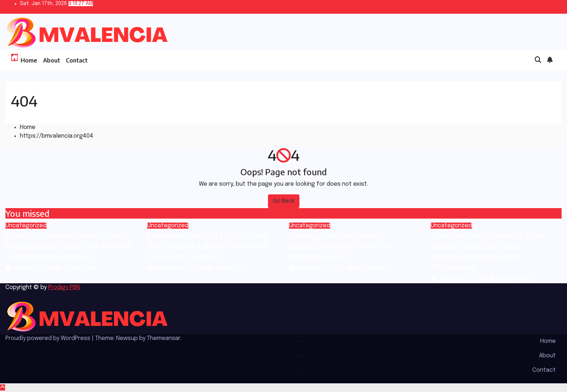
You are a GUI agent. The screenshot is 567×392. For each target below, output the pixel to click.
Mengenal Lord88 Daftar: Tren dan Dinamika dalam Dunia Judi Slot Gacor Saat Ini (208, 246)
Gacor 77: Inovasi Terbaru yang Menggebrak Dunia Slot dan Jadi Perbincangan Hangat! (69, 246)
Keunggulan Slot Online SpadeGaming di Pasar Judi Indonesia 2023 (341, 246)
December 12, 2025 (322, 268)
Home (29, 60)
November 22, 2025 (464, 279)
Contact (77, 60)
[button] (538, 60)
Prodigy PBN (64, 287)
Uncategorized (26, 226)
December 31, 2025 (180, 268)
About (52, 60)
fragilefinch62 (76, 268)
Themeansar (163, 338)
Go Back (284, 201)
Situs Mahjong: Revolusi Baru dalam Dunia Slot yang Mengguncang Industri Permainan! (487, 251)
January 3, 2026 (34, 268)
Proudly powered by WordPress (49, 338)
